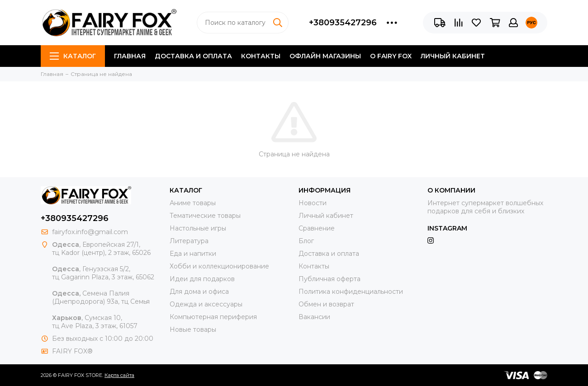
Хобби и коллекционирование (219, 266)
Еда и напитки (193, 254)
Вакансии (314, 317)
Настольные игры (198, 228)
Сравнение (317, 228)
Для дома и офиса (199, 292)
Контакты (261, 56)
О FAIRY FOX (391, 56)
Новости (313, 203)
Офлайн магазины (325, 56)
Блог (306, 241)
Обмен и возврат (326, 304)
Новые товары (193, 330)
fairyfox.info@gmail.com (90, 232)
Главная (130, 56)
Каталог (73, 56)
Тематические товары (205, 216)
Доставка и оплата (193, 56)
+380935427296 (343, 23)
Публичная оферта (330, 279)
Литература (189, 241)
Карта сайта (119, 375)
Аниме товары (193, 203)
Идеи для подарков (202, 279)
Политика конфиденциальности (351, 292)
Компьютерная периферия (213, 317)
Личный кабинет (453, 56)
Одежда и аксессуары (206, 304)
